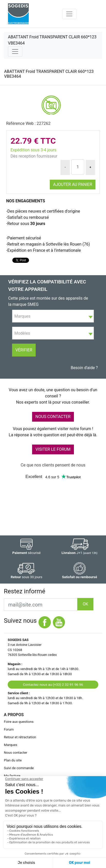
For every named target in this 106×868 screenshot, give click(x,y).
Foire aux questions (19, 722)
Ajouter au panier (73, 184)
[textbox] (53, 316)
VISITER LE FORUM (53, 449)
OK (85, 604)
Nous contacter (16, 753)
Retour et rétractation (20, 737)
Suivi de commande (19, 768)
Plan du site (13, 760)
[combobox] (53, 316)
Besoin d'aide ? (84, 368)
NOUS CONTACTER (53, 417)
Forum (9, 729)
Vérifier (24, 350)
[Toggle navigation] (69, 14)
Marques (11, 745)
